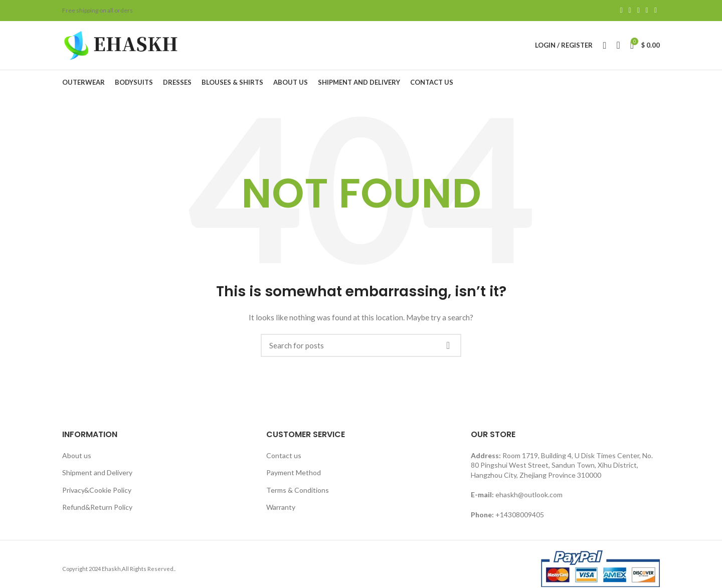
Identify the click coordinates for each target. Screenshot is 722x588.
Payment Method (294, 476)
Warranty (281, 511)
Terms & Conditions (298, 494)
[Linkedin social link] (647, 11)
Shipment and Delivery (97, 476)
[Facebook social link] (621, 11)
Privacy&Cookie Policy (97, 494)
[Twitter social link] (630, 11)
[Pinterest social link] (639, 11)
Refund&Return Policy (97, 511)
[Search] (361, 349)
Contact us (284, 459)
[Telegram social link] (656, 11)
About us (77, 459)
